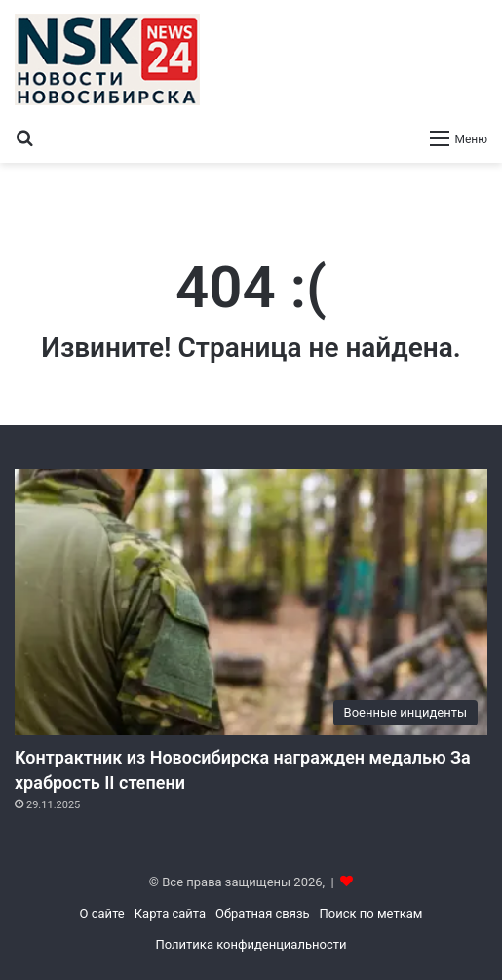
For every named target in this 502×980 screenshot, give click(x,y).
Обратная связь (263, 913)
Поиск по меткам (371, 913)
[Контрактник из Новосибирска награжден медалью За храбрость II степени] (251, 603)
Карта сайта (170, 913)
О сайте (102, 913)
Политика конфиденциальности (251, 944)
